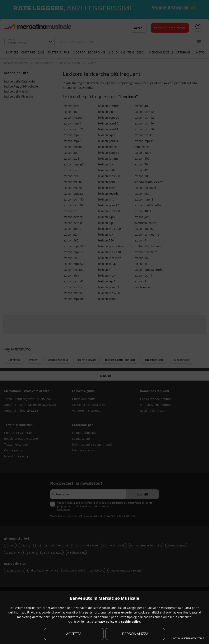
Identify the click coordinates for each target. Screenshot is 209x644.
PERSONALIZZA (135, 634)
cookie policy (131, 622)
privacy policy (104, 622)
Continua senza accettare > (188, 638)
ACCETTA (74, 634)
